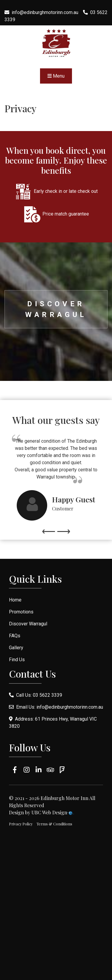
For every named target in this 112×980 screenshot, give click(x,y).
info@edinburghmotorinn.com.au (45, 12)
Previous (49, 528)
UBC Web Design (49, 812)
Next (64, 528)
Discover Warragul (56, 309)
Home (15, 600)
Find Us (17, 660)
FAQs (15, 636)
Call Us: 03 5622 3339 (36, 695)
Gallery (16, 648)
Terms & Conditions (54, 824)
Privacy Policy (21, 824)
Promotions (21, 612)
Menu (56, 76)
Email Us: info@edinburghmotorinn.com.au (56, 707)
